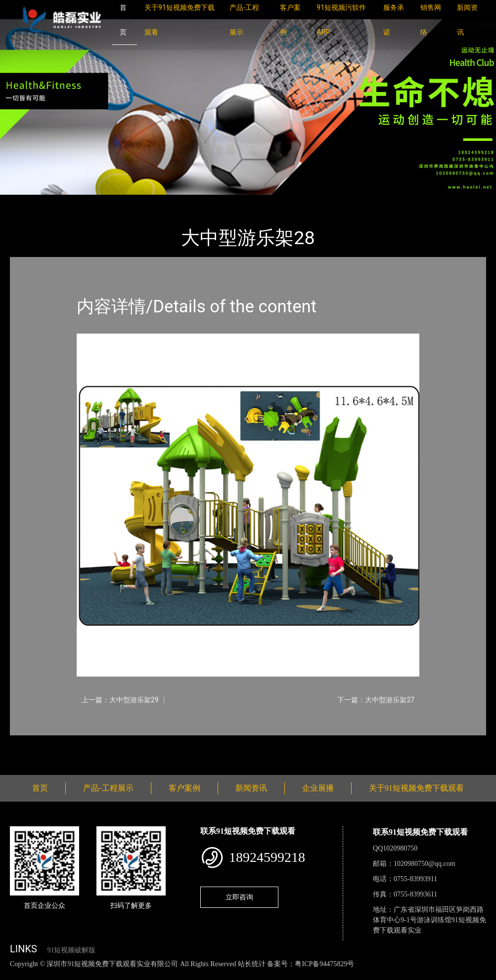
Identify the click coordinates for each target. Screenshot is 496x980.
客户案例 (184, 788)
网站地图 (15, 974)
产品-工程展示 (69, 201)
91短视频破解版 (71, 950)
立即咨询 (239, 897)
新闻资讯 (251, 788)
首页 (27, 201)
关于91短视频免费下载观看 (416, 788)
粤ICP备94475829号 (324, 964)
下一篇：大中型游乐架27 (376, 700)
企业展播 (318, 788)
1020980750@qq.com (425, 864)
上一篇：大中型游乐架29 (120, 700)
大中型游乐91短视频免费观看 (152, 201)
